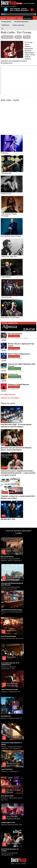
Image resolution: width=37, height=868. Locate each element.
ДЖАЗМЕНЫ (28, 18)
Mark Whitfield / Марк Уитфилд (12, 228)
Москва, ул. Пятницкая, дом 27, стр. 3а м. (12, 799)
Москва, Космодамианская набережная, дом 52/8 (11, 588)
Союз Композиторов (8, 636)
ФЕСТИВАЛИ (12, 18)
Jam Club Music (13, 350)
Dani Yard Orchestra (15, 334)
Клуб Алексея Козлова (15, 358)
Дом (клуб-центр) (7, 557)
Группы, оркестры (18, 25)
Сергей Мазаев (12, 268)
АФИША (3, 18)
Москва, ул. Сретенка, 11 (10, 771)
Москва (19, 3)
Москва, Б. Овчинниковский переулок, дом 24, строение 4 (11, 560)
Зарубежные (5, 25)
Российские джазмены (21, 22)
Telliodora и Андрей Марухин (18, 384)
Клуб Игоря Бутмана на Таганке (18, 338)
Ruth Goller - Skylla (10, 100)
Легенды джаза (6, 22)
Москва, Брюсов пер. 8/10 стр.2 (12, 638)
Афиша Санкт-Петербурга (10, 398)
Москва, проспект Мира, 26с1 (12, 825)
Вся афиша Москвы (8, 395)
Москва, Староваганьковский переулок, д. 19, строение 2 (12, 748)
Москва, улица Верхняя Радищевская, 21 (9, 854)
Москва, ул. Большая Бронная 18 (12, 613)
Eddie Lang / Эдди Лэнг (12, 248)
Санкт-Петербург (29, 3)
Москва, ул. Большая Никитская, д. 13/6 (9, 668)
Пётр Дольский (12, 165)
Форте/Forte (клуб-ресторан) (12, 610)
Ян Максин (12, 144)
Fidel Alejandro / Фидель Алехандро (12, 206)
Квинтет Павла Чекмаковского (19, 354)
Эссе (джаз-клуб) (13, 389)
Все (2, 29)
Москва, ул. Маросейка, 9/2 (11, 692)
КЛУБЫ (20, 18)
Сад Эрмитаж (6, 716)
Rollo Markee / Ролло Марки (12, 309)
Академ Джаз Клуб (8, 822)
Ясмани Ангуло (12, 185)
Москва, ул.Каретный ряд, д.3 (11, 718)
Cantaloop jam (13, 374)
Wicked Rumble (12, 289)
